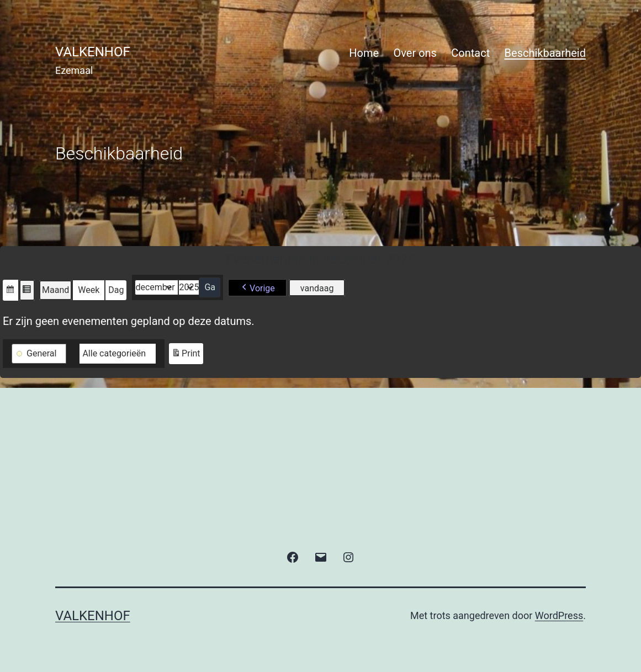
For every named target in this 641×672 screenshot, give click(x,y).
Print (186, 355)
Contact (470, 53)
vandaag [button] (317, 288)
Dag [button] (116, 290)
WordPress (559, 615)
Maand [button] (55, 290)
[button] (10, 290)
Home (364, 53)
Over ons (415, 53)
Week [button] (89, 290)
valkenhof (93, 52)
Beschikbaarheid (545, 53)
